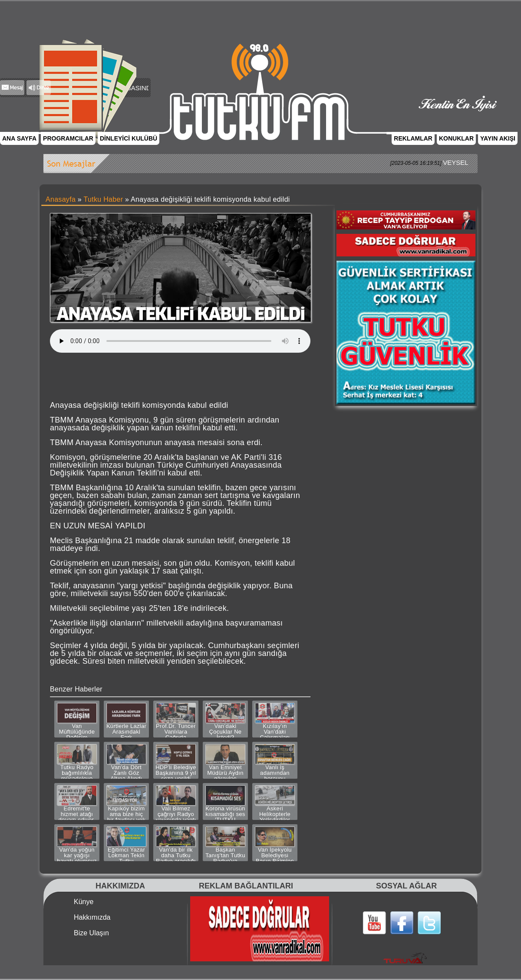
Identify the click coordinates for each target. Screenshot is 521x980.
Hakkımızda (92, 918)
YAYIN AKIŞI (498, 138)
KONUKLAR (456, 138)
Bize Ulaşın (91, 933)
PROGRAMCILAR (68, 138)
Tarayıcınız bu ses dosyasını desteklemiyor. (180, 341)
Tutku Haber (104, 199)
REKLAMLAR (413, 138)
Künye (84, 902)
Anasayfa (61, 199)
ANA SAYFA (19, 138)
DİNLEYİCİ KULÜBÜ (129, 138)
